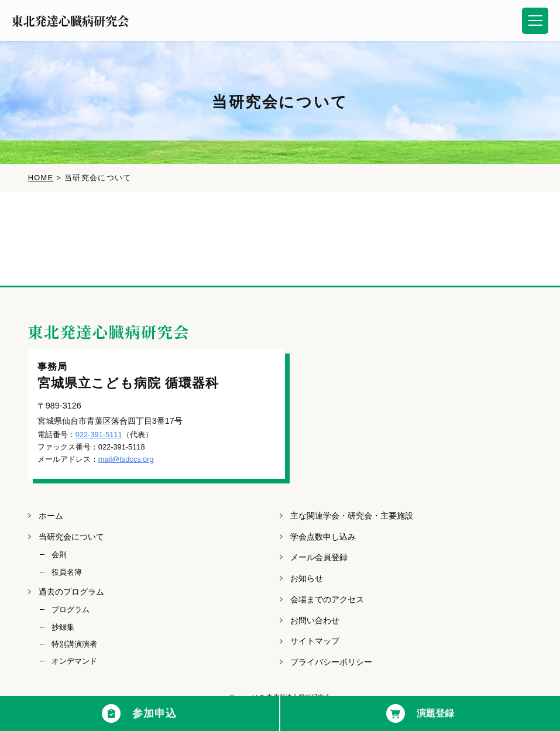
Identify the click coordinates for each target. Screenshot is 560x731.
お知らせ (307, 578)
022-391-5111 (99, 435)
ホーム (51, 516)
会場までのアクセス (327, 599)
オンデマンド (74, 661)
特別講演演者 (74, 644)
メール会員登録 (319, 557)
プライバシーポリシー (331, 662)
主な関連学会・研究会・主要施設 (352, 516)
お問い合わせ (315, 620)
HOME (41, 178)
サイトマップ (315, 641)
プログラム (71, 610)
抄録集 (63, 627)
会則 (59, 555)
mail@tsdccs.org (126, 459)
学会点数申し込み (323, 537)
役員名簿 (67, 572)
